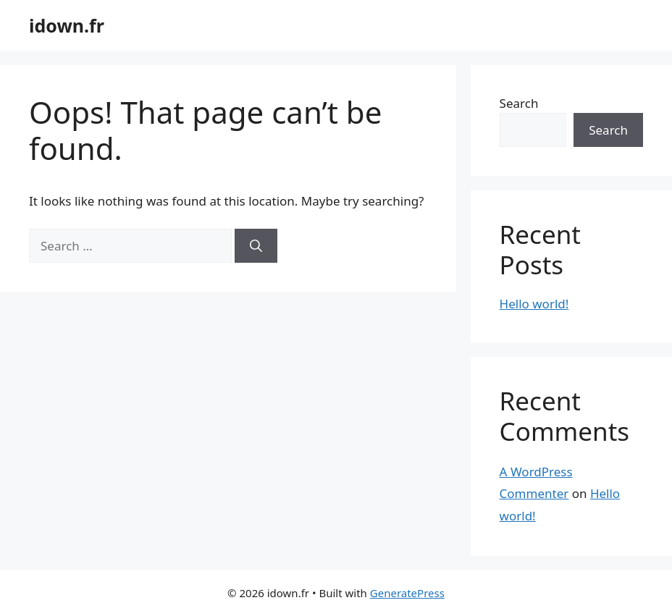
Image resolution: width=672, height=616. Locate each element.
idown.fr (67, 25)
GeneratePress (407, 593)
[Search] (256, 246)
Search (519, 103)
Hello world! (534, 304)
